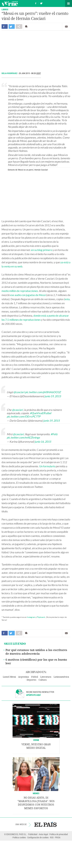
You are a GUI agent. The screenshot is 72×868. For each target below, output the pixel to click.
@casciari (19, 392)
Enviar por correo (66, 27)
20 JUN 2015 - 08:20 (30, 73)
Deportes (31, 680)
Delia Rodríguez (10, 73)
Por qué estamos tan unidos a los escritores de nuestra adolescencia (36, 652)
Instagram (31, 617)
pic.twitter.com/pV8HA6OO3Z (43, 392)
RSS (52, 837)
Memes (36, 793)
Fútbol (35, 677)
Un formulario (47, 466)
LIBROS (5, 9)
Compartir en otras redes (19, 26)
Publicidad (33, 834)
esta (67, 299)
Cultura (43, 680)
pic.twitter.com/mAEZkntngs (23, 437)
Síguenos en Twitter (41, 3)
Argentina (24, 677)
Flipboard (41, 617)
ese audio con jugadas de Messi (28, 295)
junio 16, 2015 (43, 442)
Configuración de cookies (38, 837)
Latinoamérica (61, 677)
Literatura (46, 677)
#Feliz (54, 434)
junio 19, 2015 (53, 396)
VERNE (36, 740)
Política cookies (19, 837)
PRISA (58, 837)
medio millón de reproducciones (20, 291)
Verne (10, 3)
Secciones (69, 3)
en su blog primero (42, 250)
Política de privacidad (59, 834)
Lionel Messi (9, 677)
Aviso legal (43, 834)
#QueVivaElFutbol (41, 413)
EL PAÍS (45, 824)
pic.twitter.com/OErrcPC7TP (24, 416)
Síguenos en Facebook (36, 3)
